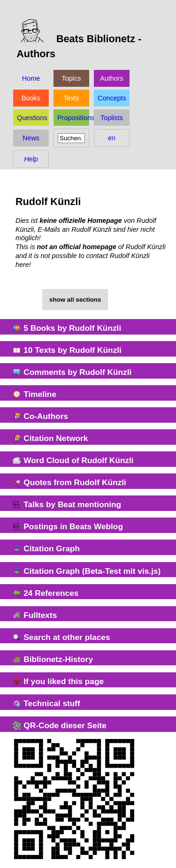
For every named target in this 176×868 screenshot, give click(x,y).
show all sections (75, 300)
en (112, 138)
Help (31, 159)
